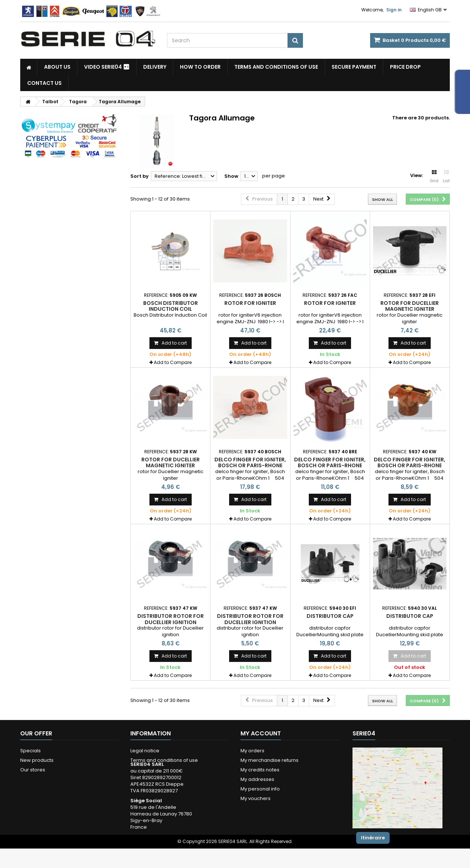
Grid (434, 177)
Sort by (140, 176)
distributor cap (330, 616)
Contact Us (44, 83)
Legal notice (145, 751)
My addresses (257, 779)
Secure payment (354, 67)
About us (57, 67)
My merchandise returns (270, 760)
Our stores (33, 770)
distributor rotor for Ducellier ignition (171, 619)
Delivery (155, 67)
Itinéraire (373, 838)
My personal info (260, 789)
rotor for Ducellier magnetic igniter (410, 306)
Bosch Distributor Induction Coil (171, 306)
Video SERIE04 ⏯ (107, 67)
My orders (252, 751)
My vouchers (256, 798)
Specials (30, 751)
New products (37, 760)
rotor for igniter (250, 303)
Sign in (394, 10)
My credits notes (260, 770)
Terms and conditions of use (276, 67)
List (446, 177)
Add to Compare (173, 362)
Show (231, 176)
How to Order (200, 67)
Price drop (405, 67)
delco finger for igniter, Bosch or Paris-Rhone (250, 462)
